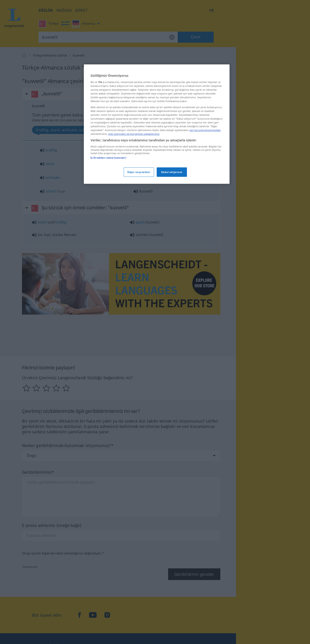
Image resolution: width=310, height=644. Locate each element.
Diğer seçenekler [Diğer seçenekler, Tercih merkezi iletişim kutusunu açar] (139, 172)
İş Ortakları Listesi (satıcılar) (108, 158)
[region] (157, 124)
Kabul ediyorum (172, 172)
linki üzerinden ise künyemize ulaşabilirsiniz (134, 134)
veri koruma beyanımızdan (205, 130)
